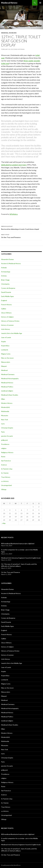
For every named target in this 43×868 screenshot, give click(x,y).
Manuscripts (6, 362)
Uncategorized (6, 485)
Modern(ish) (5, 407)
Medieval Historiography (10, 378)
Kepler (4, 342)
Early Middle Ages (8, 296)
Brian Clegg (5, 280)
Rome (3, 457)
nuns (3, 424)
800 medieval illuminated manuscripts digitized (18, 543)
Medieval (5, 33)
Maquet (4, 366)
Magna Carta (6, 354)
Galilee (4, 309)
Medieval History (9, 3)
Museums (13, 33)
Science (4, 465)
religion (4, 448)
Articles (4, 276)
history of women (7, 325)
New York (5, 420)
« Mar (4, 523)
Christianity (5, 284)
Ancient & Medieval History (11, 263)
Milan (3, 399)
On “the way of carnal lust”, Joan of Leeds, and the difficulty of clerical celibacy (19, 565)
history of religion (7, 317)
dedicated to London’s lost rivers (14, 165)
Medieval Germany (8, 374)
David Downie (6, 292)
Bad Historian (20, 49)
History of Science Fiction (10, 321)
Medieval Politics (7, 387)
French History (6, 305)
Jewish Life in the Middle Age (12, 333)
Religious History (7, 452)
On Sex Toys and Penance (21, 236)
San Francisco (6, 461)
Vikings (4, 489)
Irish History (6, 329)
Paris (3, 432)
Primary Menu (40, 3)
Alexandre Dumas (7, 259)
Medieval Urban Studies (10, 395)
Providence (5, 444)
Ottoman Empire (7, 428)
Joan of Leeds (6, 337)
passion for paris (7, 436)
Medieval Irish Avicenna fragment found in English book (21, 558)
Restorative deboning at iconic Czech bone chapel (21, 228)
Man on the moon (7, 358)
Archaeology (6, 272)
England (4, 300)
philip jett (5, 440)
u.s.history (5, 481)
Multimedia (5, 411)
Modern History (7, 403)
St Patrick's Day (7, 469)
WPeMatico (14, 214)
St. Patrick (5, 473)
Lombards (5, 350)
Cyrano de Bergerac (8, 288)
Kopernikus (5, 346)
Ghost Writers (6, 313)
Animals (4, 268)
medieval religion (7, 391)
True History (6, 477)
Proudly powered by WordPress (11, 865)
